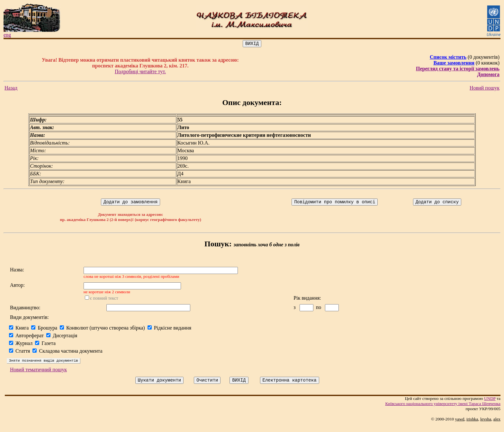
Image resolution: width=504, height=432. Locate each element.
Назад (11, 89)
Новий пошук (485, 89)
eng (7, 35)
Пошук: (218, 246)
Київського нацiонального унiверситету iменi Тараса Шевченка (443, 410)
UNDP (490, 405)
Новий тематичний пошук (38, 375)
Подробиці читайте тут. (140, 72)
